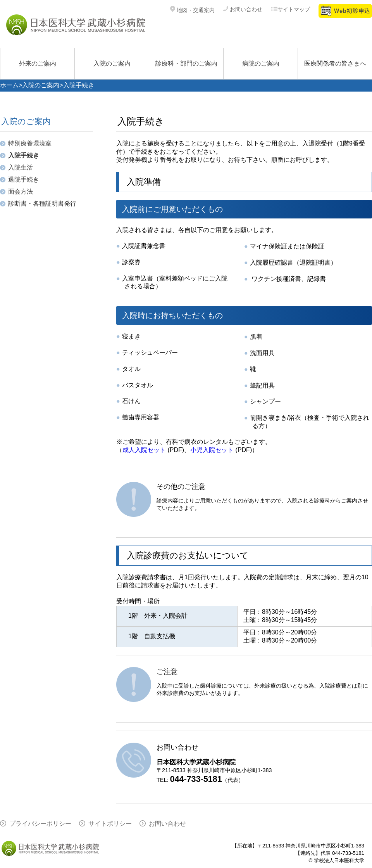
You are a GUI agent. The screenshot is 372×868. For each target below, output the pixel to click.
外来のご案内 (38, 63)
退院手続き (24, 179)
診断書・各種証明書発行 (42, 204)
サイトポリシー (110, 824)
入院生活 (21, 167)
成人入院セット (144, 450)
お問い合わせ (243, 9)
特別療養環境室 (30, 143)
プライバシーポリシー (40, 824)
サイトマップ (290, 9)
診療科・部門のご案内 (186, 63)
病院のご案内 (261, 63)
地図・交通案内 (192, 10)
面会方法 (21, 191)
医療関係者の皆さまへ (335, 63)
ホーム (9, 85)
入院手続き (24, 155)
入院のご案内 (112, 63)
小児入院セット (212, 450)
